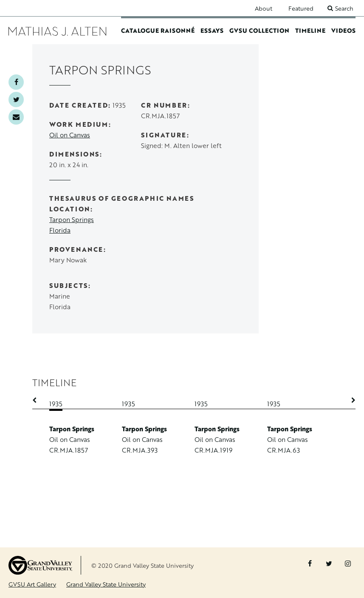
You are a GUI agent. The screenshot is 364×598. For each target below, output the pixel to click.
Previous (39, 400)
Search (344, 8)
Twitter (16, 100)
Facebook (16, 82)
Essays (212, 30)
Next (349, 400)
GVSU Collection (259, 30)
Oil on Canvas (70, 135)
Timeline (310, 30)
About (264, 8)
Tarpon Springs (72, 220)
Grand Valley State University (106, 584)
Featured (301, 8)
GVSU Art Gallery (32, 584)
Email (16, 117)
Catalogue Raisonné (158, 30)
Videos (343, 30)
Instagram (348, 564)
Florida (60, 230)
